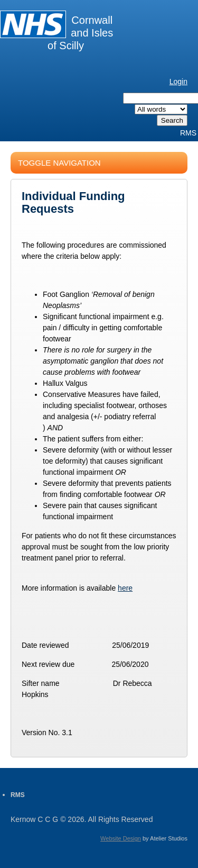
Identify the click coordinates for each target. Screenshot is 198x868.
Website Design (121, 838)
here (125, 588)
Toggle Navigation (59, 163)
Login (178, 82)
